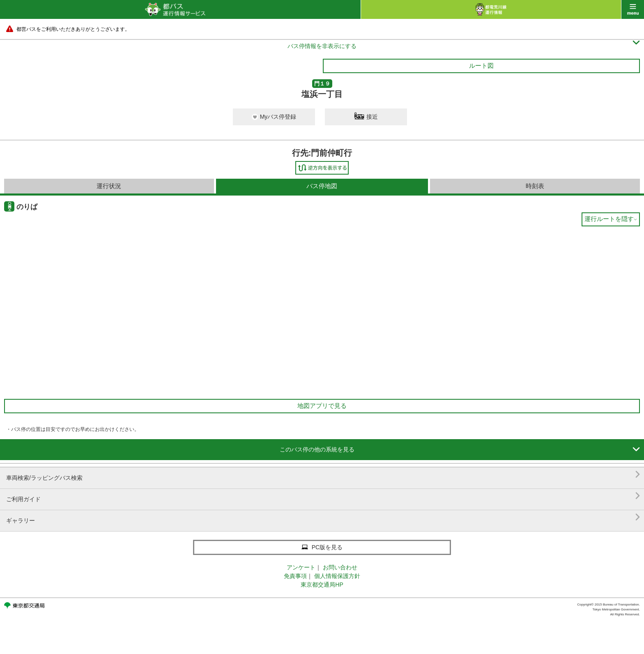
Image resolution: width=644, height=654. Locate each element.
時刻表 (535, 186)
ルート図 (481, 66)
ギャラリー (323, 517)
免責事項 (295, 576)
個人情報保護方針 (337, 576)
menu (633, 9)
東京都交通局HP (322, 585)
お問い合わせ (340, 567)
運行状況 (109, 186)
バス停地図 (322, 186)
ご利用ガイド (323, 496)
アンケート (301, 567)
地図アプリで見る (322, 406)
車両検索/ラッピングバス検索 (323, 475)
